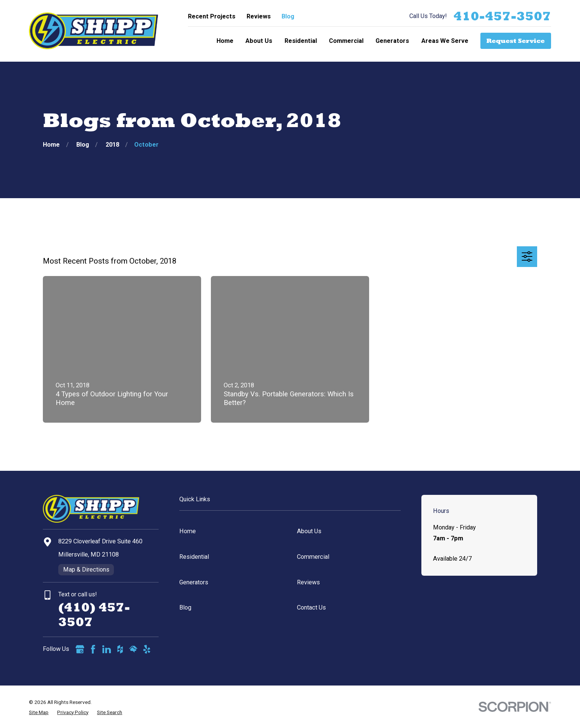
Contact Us (311, 607)
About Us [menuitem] (259, 41)
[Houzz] (120, 649)
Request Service (516, 41)
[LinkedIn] (107, 649)
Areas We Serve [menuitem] (445, 41)
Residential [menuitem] (301, 41)
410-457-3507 (502, 16)
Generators (194, 582)
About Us (309, 531)
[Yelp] (147, 649)
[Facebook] (93, 649)
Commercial (313, 557)
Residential (194, 557)
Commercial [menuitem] (346, 41)
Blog (288, 16)
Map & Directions (86, 570)
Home (188, 531)
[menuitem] (39, 712)
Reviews (259, 16)
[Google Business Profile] (80, 649)
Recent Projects (212, 16)
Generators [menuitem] (392, 41)
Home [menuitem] (225, 41)
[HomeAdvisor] (133, 649)
